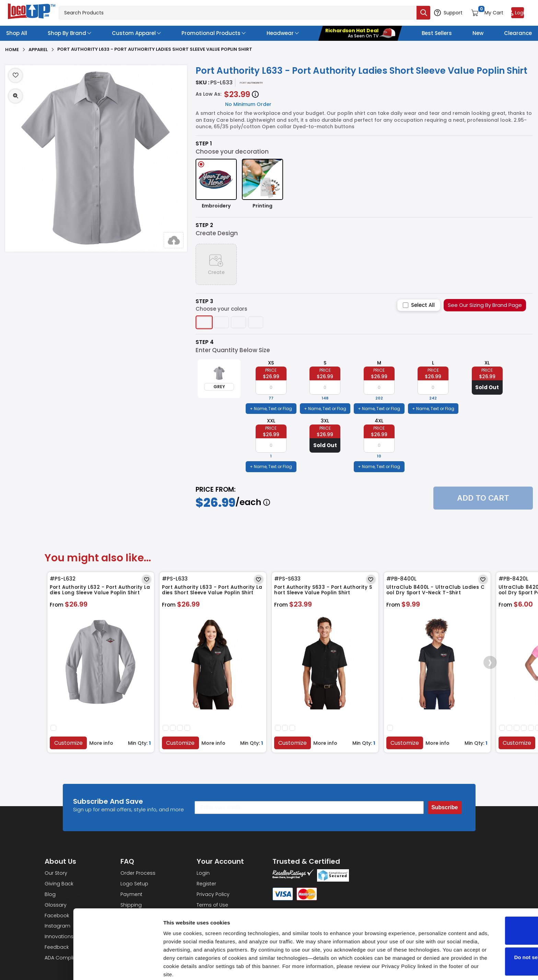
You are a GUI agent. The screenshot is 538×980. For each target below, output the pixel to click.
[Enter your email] (309, 806)
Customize (69, 742)
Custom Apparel (134, 33)
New (478, 33)
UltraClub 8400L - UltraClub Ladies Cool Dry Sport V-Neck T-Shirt (437, 592)
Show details (106, 966)
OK (481, 904)
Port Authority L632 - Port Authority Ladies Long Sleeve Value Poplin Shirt (101, 592)
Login (203, 872)
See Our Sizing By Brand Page (485, 305)
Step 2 (204, 225)
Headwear (280, 33)
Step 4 (205, 342)
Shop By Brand (67, 33)
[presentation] (486, 662)
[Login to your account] (518, 13)
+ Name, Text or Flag (271, 409)
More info (102, 742)
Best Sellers (437, 33)
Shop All (17, 33)
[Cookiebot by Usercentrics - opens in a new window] (44, 967)
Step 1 (204, 144)
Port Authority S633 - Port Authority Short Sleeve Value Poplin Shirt (323, 592)
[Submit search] (407, 13)
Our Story (56, 872)
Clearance (518, 33)
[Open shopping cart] (479, 13)
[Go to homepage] (32, 12)
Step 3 (204, 301)
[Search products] (229, 13)
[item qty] (271, 387)
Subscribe (445, 806)
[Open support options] (436, 13)
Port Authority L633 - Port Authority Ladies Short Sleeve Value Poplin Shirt (213, 592)
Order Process (138, 872)
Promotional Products (211, 33)
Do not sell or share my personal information (481, 934)
